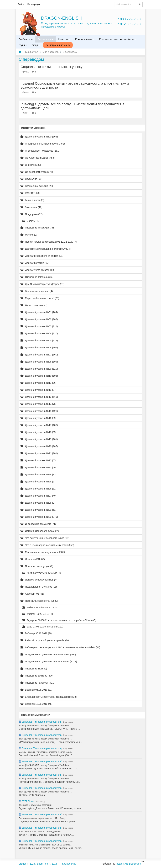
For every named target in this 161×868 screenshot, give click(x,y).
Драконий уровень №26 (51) (38, 489)
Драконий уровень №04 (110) (39, 333)
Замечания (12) (31, 207)
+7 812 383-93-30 (129, 24)
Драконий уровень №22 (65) (38, 460)
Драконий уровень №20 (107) (39, 446)
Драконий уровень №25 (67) (38, 482)
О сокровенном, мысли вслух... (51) (43, 144)
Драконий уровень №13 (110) (39, 397)
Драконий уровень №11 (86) (38, 383)
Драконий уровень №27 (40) (38, 496)
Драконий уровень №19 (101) (39, 439)
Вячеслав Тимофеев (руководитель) (42, 722)
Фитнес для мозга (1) (35, 305)
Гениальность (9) (32, 200)
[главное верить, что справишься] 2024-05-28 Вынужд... (45, 845)
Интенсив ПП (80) (33, 559)
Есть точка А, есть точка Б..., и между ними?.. (41, 832)
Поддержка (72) (32, 214)
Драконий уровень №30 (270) (39, 517)
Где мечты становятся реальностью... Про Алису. (42, 818)
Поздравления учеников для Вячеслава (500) (48, 654)
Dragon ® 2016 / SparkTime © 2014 (38, 864)
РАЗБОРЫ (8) (30, 193)
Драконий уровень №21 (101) (39, 453)
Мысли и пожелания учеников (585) (43, 552)
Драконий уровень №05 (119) (39, 340)
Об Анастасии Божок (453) (38, 158)
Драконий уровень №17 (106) (39, 425)
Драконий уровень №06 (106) (39, 348)
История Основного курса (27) (40, 531)
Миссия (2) (29, 235)
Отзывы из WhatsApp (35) (37, 228)
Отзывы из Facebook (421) (38, 683)
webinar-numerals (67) (35, 263)
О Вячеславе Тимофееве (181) (40, 151)
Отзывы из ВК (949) (34, 669)
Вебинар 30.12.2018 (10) (37, 633)
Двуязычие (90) (31, 179)
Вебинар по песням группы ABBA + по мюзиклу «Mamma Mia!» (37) (60, 647)
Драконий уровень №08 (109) (39, 362)
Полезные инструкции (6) (37, 566)
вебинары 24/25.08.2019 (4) (40, 608)
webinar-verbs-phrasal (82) (37, 270)
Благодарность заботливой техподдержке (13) (49, 697)
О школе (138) (31, 165)
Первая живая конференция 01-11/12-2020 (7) (49, 242)
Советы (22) (31, 221)
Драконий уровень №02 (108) (39, 319)
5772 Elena (28, 801)
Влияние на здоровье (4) (37, 291)
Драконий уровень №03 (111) (39, 326)
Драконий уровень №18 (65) (38, 432)
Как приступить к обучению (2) (41, 573)
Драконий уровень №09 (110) (39, 369)
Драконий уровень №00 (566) (39, 137)
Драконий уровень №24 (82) (38, 475)
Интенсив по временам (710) (39, 524)
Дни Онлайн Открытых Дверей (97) (42, 284)
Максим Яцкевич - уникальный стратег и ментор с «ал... (46, 752)
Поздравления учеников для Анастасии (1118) (49, 662)
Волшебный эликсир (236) (37, 186)
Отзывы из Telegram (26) (37, 277)
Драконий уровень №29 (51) (38, 510)
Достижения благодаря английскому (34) (46, 249)
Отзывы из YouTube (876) (37, 676)
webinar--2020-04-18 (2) (38, 614)
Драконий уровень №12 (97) (38, 390)
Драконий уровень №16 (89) (38, 418)
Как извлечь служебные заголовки (35, 805)
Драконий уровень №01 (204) (39, 312)
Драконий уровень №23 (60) (38, 467)
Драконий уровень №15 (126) (39, 411)
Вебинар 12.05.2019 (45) (37, 704)
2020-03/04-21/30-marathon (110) (43, 627)
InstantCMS (122, 864)
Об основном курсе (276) (37, 172)
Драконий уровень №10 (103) (39, 376)
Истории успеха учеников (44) (40, 580)
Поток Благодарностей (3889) (39, 601)
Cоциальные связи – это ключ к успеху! (52, 67)
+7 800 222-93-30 (129, 19)
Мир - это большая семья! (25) (40, 298)
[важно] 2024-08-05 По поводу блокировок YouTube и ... (45, 726)
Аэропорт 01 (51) (32, 594)
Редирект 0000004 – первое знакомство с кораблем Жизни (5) (59, 620)
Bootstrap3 (135, 864)
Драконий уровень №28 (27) (38, 503)
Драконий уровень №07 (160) (39, 355)
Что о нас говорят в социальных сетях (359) (47, 545)
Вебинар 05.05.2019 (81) (37, 690)
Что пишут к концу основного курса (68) (45, 538)
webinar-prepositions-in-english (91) (42, 256)
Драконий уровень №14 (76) (38, 404)
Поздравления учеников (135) (39, 587)
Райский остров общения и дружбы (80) (45, 640)
